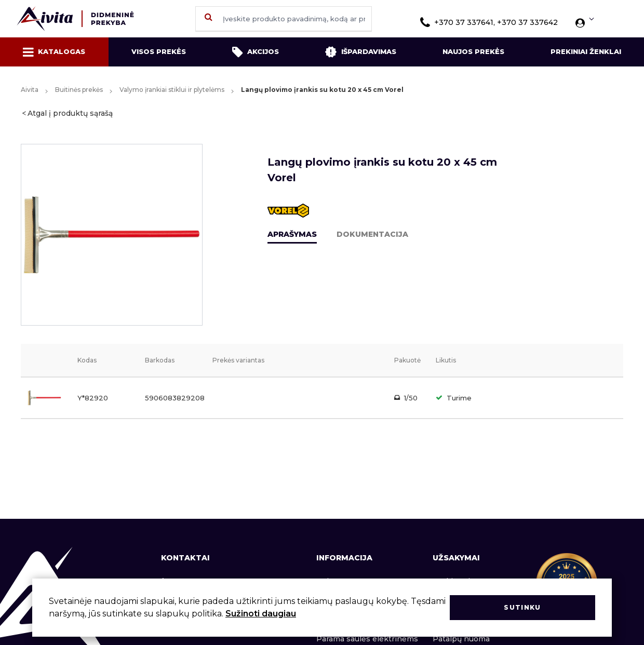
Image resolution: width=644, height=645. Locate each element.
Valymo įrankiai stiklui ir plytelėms (172, 90)
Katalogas (54, 52)
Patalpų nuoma (461, 639)
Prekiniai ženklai (586, 51)
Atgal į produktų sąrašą (70, 113)
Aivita (30, 90)
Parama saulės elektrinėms (367, 639)
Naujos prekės (473, 51)
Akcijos (256, 52)
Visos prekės (159, 51)
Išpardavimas (360, 52)
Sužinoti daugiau (261, 614)
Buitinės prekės (79, 90)
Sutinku (522, 607)
